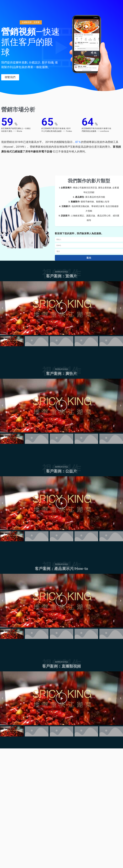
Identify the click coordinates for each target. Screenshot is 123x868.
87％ (78, 142)
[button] (31, 23)
